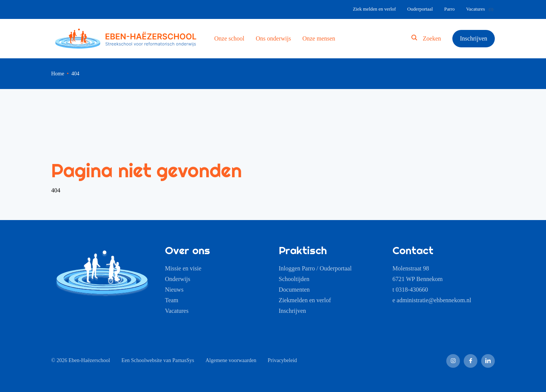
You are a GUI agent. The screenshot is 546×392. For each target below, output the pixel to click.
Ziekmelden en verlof (305, 300)
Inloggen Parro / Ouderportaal (315, 268)
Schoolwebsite (147, 360)
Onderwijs (178, 279)
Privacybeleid (282, 360)
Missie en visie (183, 268)
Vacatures (177, 311)
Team (172, 300)
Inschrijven (474, 38)
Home (58, 74)
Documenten (294, 290)
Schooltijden (294, 279)
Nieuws (174, 290)
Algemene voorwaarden (231, 360)
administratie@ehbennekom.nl (434, 300)
